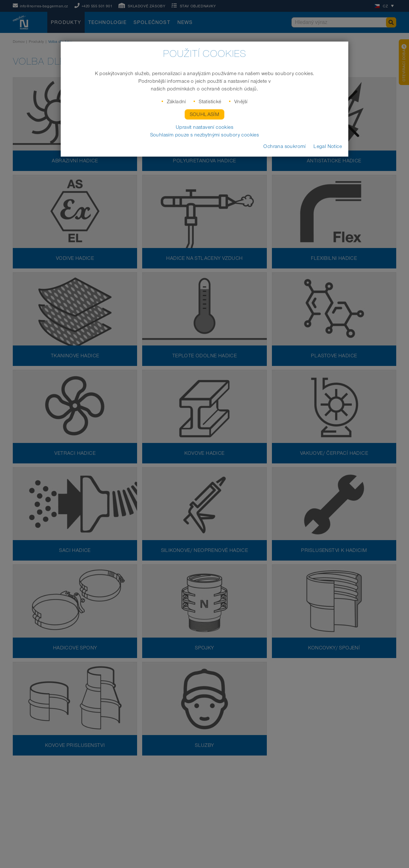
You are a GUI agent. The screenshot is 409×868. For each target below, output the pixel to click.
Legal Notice (328, 146)
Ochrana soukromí (284, 146)
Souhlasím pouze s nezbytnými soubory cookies (205, 135)
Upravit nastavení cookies (204, 127)
